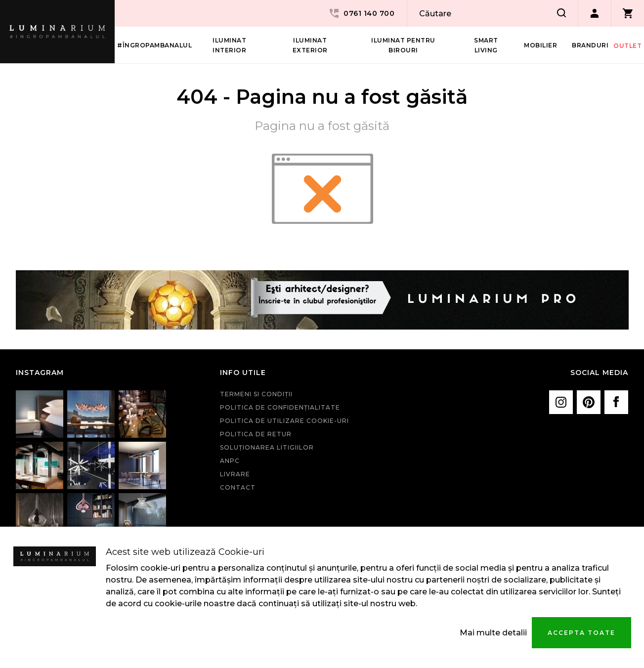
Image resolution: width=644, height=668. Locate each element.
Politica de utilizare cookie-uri (284, 421)
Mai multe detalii (493, 633)
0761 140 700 (361, 13)
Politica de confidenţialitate (280, 407)
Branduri (590, 45)
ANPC (230, 461)
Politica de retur (256, 434)
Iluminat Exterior (310, 45)
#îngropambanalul (154, 45)
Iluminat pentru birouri (403, 45)
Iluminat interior (229, 45)
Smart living (486, 45)
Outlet (627, 46)
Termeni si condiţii (256, 394)
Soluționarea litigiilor (267, 447)
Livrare (235, 474)
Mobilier (540, 45)
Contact (238, 487)
